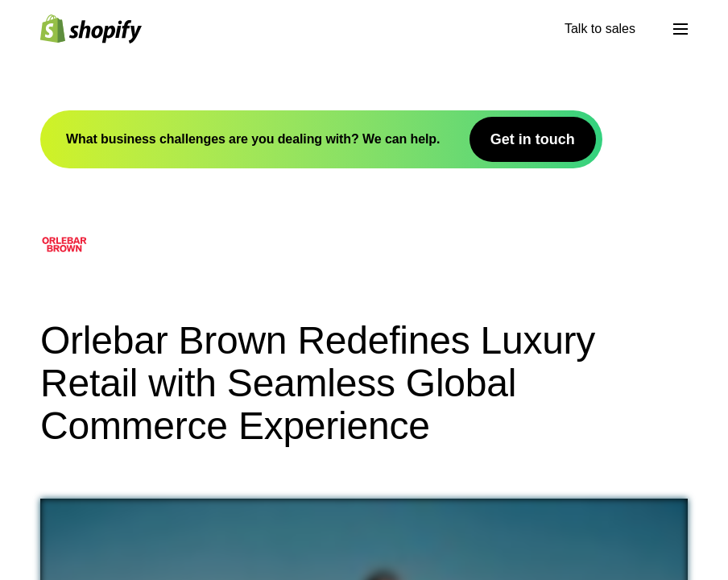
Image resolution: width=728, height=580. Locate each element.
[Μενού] (680, 29)
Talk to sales (600, 29)
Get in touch (533, 139)
